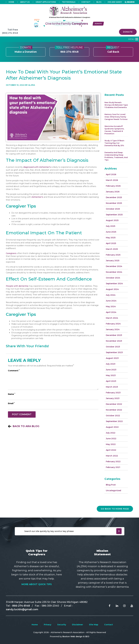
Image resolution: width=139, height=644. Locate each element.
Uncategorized (113, 490)
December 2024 (114, 266)
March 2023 (112, 387)
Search (131, 2)
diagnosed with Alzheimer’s (37, 167)
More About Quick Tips (37, 584)
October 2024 (113, 278)
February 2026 (113, 186)
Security (62, 625)
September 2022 (114, 421)
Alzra (32, 85)
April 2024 (111, 312)
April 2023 (111, 381)
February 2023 (113, 393)
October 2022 (113, 416)
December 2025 (114, 197)
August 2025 (112, 220)
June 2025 (111, 232)
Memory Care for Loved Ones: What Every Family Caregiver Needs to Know (116, 117)
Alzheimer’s (37, 197)
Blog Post (111, 485)
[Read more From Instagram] (122, 606)
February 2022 (113, 462)
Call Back (113, 50)
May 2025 (111, 238)
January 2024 (113, 329)
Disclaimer (78, 625)
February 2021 (113, 467)
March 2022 (112, 456)
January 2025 (113, 261)
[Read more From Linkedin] (115, 606)
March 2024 (112, 318)
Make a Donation (26, 50)
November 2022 (114, 410)
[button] (131, 39)
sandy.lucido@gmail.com (22, 609)
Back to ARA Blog (26, 426)
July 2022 (111, 433)
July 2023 (111, 364)
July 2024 (111, 295)
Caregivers (11, 253)
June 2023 (111, 370)
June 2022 (111, 439)
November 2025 (114, 203)
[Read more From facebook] (108, 606)
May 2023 (111, 375)
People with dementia (17, 286)
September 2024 (114, 284)
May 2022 (111, 444)
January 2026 (113, 192)
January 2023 (113, 398)
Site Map (94, 625)
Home (35, 625)
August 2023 (112, 358)
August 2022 (112, 427)
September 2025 (114, 215)
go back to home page (115, 509)
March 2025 (112, 249)
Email (11, 403)
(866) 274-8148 (10, 33)
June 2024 (111, 301)
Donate (128, 32)
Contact (109, 625)
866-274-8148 (69, 50)
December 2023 (114, 335)
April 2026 (111, 174)
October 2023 (113, 347)
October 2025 (113, 209)
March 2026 (112, 180)
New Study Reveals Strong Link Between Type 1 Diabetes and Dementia (116, 105)
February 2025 (113, 255)
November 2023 (114, 341)
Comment (14, 371)
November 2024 (114, 272)
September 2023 (114, 352)
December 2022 (114, 404)
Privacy (48, 625)
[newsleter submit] (119, 531)
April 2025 (111, 243)
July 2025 (111, 226)
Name (12, 394)
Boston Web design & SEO (76, 636)
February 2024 (113, 324)
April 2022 (111, 450)
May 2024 (111, 306)
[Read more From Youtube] (130, 606)
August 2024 (112, 289)
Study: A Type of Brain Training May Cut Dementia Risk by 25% (114, 143)
